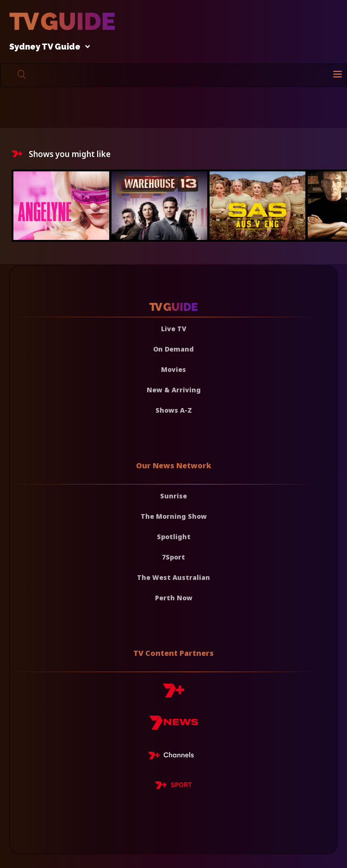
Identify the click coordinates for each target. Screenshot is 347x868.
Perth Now (174, 598)
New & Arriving (174, 390)
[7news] (174, 726)
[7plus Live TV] (173, 757)
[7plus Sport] (173, 786)
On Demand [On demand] (173, 349)
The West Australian (173, 577)
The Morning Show (174, 516)
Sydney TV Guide (47, 47)
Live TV (174, 329)
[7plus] (173, 694)
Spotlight (174, 537)
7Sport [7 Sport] (173, 557)
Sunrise (173, 496)
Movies (173, 369)
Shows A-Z (174, 410)
